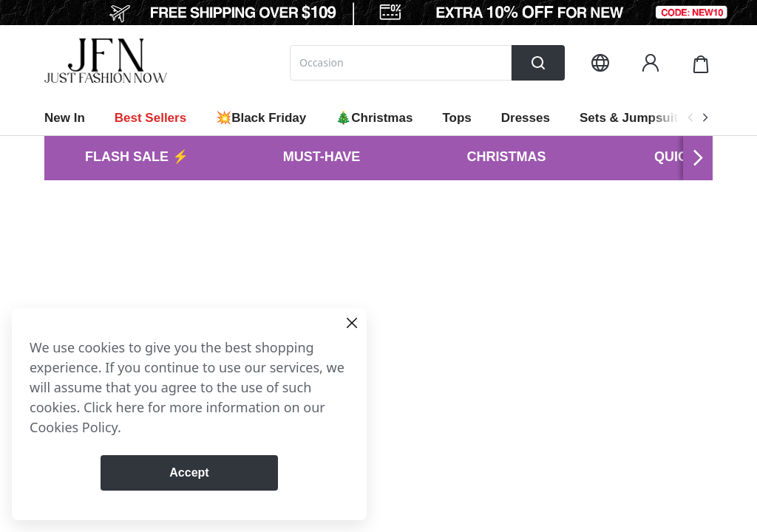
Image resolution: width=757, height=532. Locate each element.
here (130, 407)
